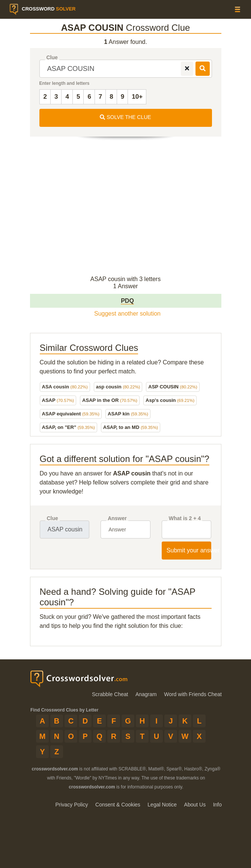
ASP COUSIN (173, 387)
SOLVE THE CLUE (125, 117)
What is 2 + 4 (185, 518)
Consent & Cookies (118, 805)
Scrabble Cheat (110, 694)
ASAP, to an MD (131, 427)
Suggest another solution (127, 314)
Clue (52, 58)
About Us (195, 805)
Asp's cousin (170, 400)
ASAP (58, 400)
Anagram (146, 694)
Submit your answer (189, 550)
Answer (117, 518)
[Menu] (237, 9)
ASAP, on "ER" (68, 427)
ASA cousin (65, 387)
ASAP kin (128, 414)
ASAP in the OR (110, 400)
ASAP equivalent (71, 414)
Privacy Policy (71, 805)
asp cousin (118, 387)
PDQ (127, 301)
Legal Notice (162, 805)
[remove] (187, 69)
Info (217, 805)
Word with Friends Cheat (193, 694)
